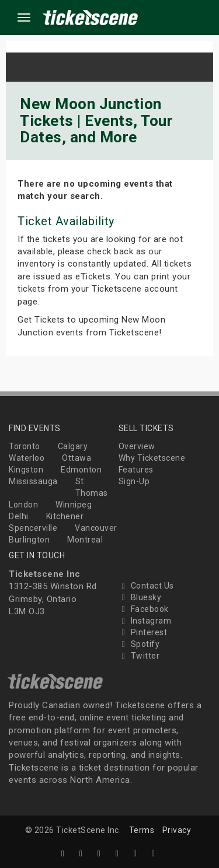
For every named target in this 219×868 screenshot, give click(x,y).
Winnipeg (74, 505)
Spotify (139, 644)
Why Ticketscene (152, 458)
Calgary (73, 446)
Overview (137, 446)
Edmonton (81, 470)
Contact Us (146, 586)
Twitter (139, 656)
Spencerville (33, 528)
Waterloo (27, 458)
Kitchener (65, 516)
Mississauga (33, 481)
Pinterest (143, 632)
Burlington (29, 540)
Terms (142, 830)
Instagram (145, 621)
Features (136, 470)
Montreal (85, 540)
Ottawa (77, 458)
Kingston (26, 470)
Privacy (177, 830)
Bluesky (140, 597)
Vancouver (96, 528)
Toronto (25, 446)
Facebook (144, 609)
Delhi (19, 516)
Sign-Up (134, 481)
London (23, 505)
